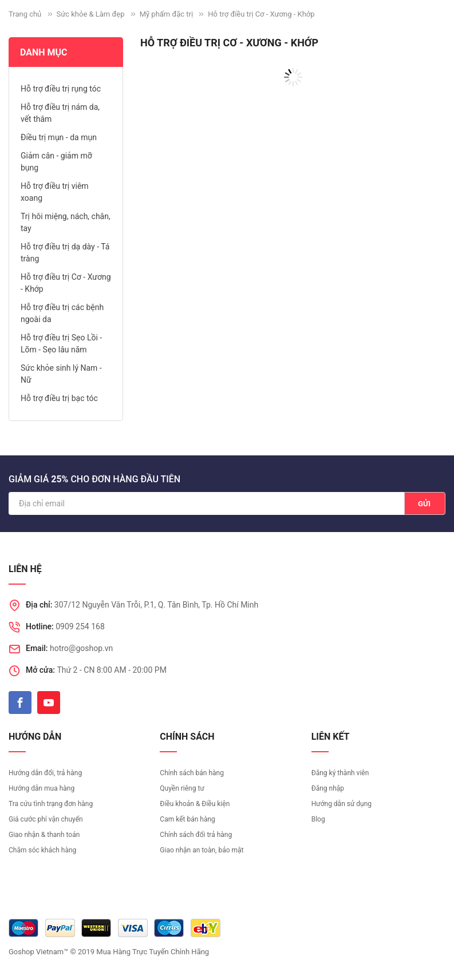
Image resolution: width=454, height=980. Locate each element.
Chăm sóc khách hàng (42, 850)
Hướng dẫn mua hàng (42, 788)
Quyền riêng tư (182, 788)
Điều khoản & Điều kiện (195, 804)
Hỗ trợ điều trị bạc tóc (59, 398)
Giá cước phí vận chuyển (46, 819)
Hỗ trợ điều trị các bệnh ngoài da (62, 313)
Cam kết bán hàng (187, 819)
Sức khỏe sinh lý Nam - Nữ (61, 374)
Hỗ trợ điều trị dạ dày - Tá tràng (65, 253)
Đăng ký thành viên (340, 773)
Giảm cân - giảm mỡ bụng (56, 162)
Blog (318, 819)
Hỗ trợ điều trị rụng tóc (61, 89)
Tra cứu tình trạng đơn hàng (51, 804)
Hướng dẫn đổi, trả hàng (45, 773)
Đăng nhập (328, 788)
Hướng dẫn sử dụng (342, 804)
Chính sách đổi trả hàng (196, 835)
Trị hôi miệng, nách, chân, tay (66, 222)
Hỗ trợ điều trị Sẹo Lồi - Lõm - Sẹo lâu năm (61, 344)
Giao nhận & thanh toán (44, 835)
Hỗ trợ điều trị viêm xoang (55, 192)
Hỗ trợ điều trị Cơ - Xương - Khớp (66, 283)
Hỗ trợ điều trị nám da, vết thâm (60, 113)
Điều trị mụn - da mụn (59, 137)
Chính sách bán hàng (192, 773)
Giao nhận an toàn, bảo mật (202, 850)
